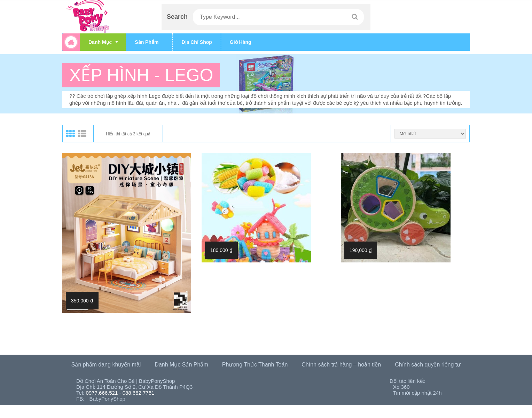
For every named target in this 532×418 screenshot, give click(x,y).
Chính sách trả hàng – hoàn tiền (341, 365)
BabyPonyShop (107, 399)
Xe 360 (401, 387)
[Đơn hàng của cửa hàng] (430, 134)
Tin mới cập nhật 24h (417, 393)
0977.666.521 (102, 393)
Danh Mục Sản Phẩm (181, 365)
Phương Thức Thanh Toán (255, 365)
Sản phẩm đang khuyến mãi (106, 365)
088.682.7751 (139, 393)
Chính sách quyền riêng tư (428, 365)
